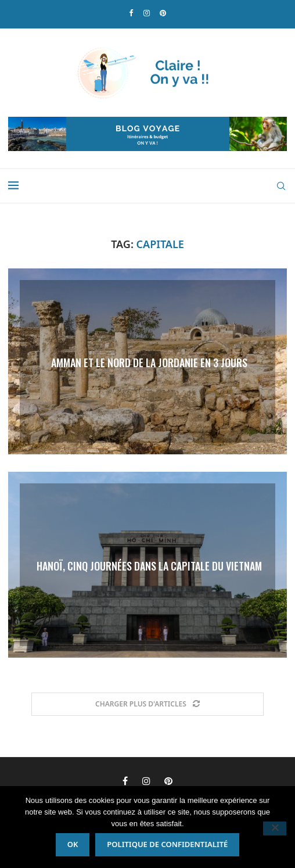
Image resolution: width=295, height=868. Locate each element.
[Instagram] (147, 13)
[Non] (275, 828)
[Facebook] (131, 13)
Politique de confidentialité (167, 844)
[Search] (281, 186)
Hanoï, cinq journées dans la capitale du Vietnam (149, 565)
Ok (73, 844)
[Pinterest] (163, 13)
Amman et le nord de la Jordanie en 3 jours (149, 362)
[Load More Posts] (147, 704)
